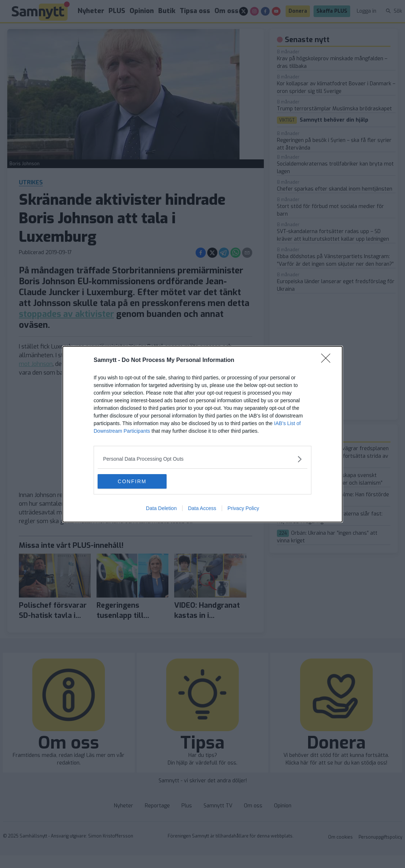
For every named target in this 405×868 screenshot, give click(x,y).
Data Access (202, 508)
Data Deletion (161, 508)
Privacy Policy (243, 508)
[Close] (328, 360)
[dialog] (202, 434)
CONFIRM (132, 481)
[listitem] (202, 459)
